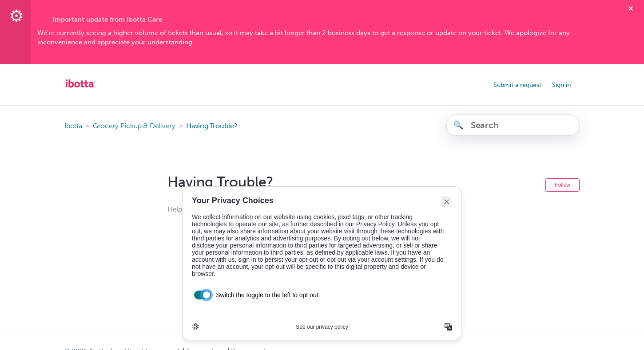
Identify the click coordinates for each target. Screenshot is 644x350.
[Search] (513, 125)
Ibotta (73, 126)
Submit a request (517, 85)
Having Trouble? (212, 126)
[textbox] (322, 38)
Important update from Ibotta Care (107, 20)
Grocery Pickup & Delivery (134, 126)
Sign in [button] (561, 85)
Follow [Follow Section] (563, 185)
